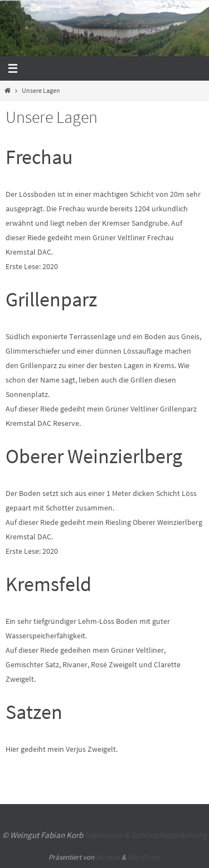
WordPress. (144, 857)
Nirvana (108, 857)
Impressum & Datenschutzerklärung (146, 835)
